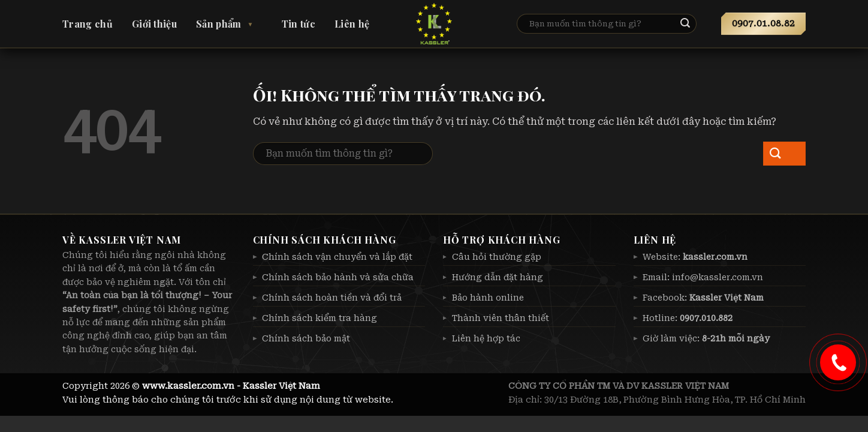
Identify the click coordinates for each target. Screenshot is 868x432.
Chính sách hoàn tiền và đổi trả (332, 298)
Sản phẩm (219, 24)
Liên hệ (352, 24)
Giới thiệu (154, 24)
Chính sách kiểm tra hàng (320, 318)
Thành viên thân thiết (501, 318)
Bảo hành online (488, 298)
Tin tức (299, 24)
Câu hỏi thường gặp (497, 257)
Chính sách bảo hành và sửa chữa (338, 277)
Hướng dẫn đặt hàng (498, 277)
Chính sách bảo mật (306, 338)
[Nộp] (695, 24)
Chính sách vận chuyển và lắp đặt (337, 257)
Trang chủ (88, 24)
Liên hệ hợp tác (486, 338)
